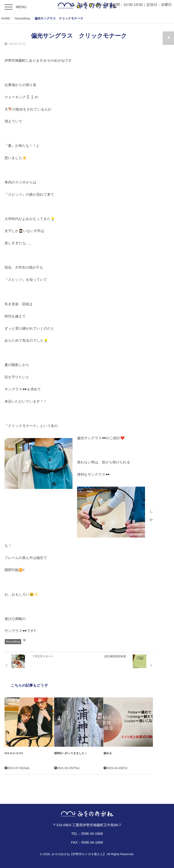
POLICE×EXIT (14, 753)
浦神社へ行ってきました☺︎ (71, 753)
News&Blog (13, 642)
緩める (108, 753)
